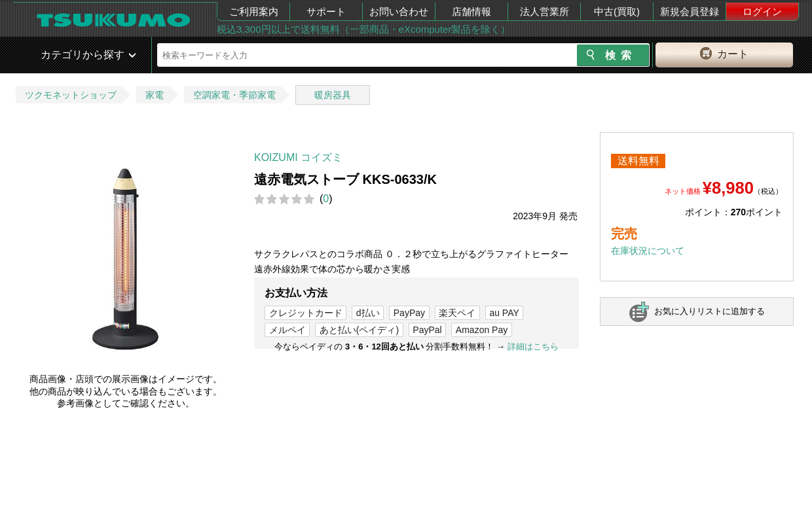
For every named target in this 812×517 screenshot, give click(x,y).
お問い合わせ (399, 11)
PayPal (427, 330)
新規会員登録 (690, 11)
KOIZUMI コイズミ (298, 157)
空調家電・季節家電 (234, 95)
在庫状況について (648, 251)
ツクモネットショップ (71, 95)
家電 (155, 95)
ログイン (762, 11)
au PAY (504, 313)
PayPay (409, 313)
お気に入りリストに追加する (710, 311)
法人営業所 (544, 11)
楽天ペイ (457, 313)
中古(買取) (617, 11)
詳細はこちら (533, 347)
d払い (368, 313)
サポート (326, 11)
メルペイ (287, 330)
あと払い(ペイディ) (359, 330)
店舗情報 (471, 11)
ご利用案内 (254, 11)
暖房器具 (333, 95)
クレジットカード (306, 313)
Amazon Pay (482, 330)
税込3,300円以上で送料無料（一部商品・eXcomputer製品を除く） (363, 29)
